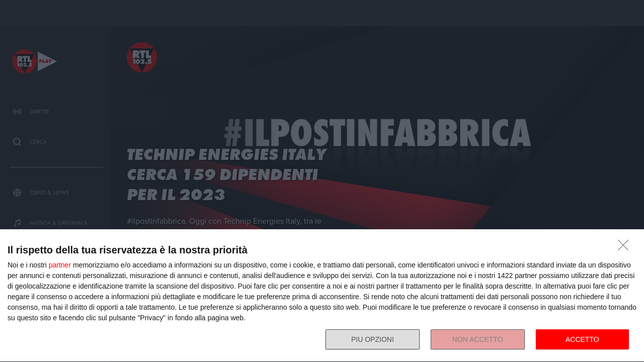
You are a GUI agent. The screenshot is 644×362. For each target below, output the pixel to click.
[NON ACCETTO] (626, 248)
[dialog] (322, 296)
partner (60, 265)
